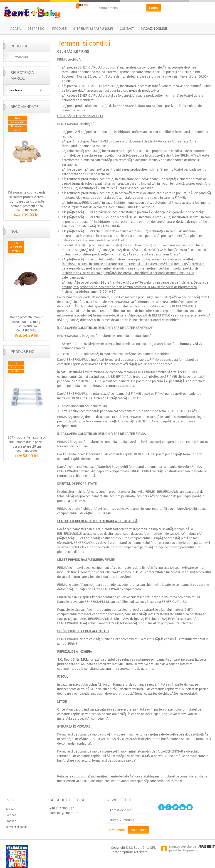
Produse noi (23, 352)
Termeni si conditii (17, 827)
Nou (15, 231)
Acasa (16, 28)
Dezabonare (116, 830)
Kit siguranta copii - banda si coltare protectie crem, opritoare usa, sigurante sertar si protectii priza (27, 199)
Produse (59, 28)
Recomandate (25, 107)
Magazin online (154, 28)
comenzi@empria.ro (64, 813)
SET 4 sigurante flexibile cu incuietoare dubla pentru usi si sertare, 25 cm (27, 442)
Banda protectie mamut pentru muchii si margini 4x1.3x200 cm (27, 322)
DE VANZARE (20, 57)
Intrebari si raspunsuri (93, 28)
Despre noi (36, 28)
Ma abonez (138, 830)
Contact (127, 28)
